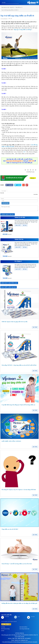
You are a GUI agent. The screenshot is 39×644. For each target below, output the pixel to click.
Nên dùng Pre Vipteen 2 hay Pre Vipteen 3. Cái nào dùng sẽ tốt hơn (19, 490)
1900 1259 (14, 638)
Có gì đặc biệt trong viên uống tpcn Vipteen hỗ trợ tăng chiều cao (18, 405)
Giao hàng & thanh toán (24, 629)
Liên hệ (3, 631)
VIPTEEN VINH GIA (19, 633)
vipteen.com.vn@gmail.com (21, 640)
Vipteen (6, 622)
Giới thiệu (3, 627)
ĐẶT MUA (25, 225)
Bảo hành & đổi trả (23, 627)
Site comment (4, 191)
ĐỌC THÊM (35, 327)
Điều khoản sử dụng (5, 629)
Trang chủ (11, 7)
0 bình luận (36, 194)
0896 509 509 (21, 638)
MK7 (25, 152)
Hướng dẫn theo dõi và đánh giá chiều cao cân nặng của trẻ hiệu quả (19, 603)
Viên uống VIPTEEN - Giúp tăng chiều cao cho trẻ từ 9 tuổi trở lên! (19, 365)
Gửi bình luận (5, 203)
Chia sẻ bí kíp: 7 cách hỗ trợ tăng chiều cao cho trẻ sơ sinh (17, 564)
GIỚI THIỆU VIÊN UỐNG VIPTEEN (11, 441)
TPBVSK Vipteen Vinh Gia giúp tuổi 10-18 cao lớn (14, 322)
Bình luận (2, 193)
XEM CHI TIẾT (18, 225)
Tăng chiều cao (18, 7)
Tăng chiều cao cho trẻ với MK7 (10, 529)
